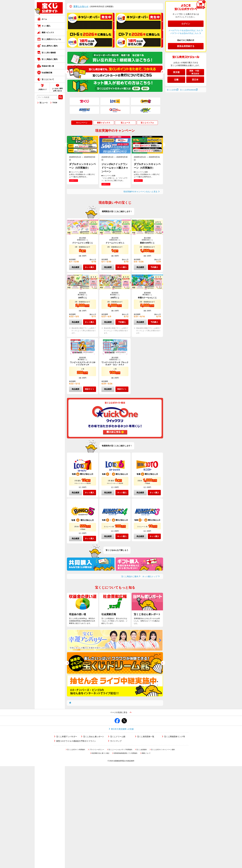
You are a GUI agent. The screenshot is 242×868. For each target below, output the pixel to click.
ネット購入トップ (150, 576)
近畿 (176, 80)
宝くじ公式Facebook (188, 90)
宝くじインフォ (147, 123)
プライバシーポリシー (97, 750)
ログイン (186, 24)
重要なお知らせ (81, 6)
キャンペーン (82, 123)
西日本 (195, 80)
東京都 (176, 72)
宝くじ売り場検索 (49, 53)
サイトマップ (116, 741)
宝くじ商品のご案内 (50, 59)
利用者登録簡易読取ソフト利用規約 (125, 753)
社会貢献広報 (47, 73)
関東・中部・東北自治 (195, 72)
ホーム (44, 19)
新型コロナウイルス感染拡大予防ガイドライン (76, 741)
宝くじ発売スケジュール (51, 39)
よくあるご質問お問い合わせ (57, 90)
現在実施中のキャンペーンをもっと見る (140, 192)
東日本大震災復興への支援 (122, 729)
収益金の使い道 (48, 66)
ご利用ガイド (42, 89)
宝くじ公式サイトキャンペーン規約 (163, 750)
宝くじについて (48, 79)
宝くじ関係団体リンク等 (175, 737)
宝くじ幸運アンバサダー (67, 737)
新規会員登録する (186, 46)
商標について (146, 753)
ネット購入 (46, 26)
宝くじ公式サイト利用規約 (76, 750)
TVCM (55, 103)
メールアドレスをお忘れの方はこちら (185, 30)
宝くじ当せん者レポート (94, 737)
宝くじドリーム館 (118, 737)
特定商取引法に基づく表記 (100, 753)
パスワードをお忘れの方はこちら (185, 33)
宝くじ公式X (171, 90)
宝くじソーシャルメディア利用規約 (120, 750)
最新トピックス (48, 32)
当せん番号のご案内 (50, 46)
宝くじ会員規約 (142, 750)
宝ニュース (44, 103)
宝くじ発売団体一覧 (146, 737)
